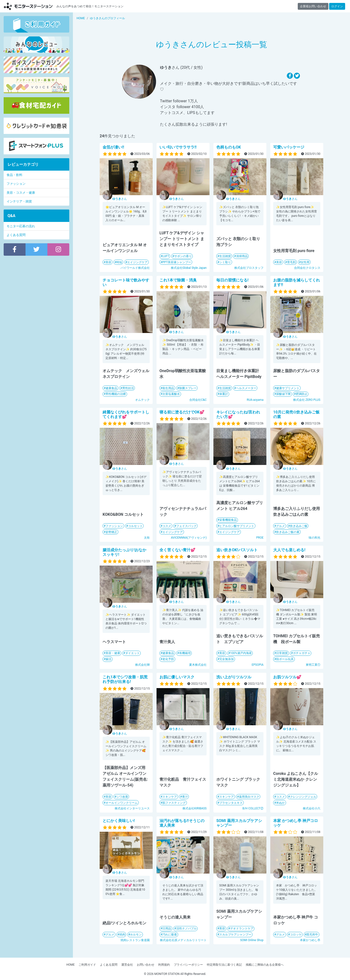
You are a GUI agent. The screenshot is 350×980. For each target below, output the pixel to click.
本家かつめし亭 (310, 940)
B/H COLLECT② (253, 808)
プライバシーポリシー (188, 965)
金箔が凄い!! (113, 147)
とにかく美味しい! (119, 821)
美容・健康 (113, 653)
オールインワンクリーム (122, 803)
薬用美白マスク (249, 797)
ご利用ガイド (87, 965)
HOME (70, 965)
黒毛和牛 (312, 935)
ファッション (114, 526)
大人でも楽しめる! (289, 550)
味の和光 (315, 538)
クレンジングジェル (303, 797)
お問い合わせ (146, 965)
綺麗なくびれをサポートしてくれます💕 (126, 414)
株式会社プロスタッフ (249, 268)
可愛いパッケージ (289, 147)
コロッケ (296, 935)
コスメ (167, 526)
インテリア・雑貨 (19, 201)
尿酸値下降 (283, 394)
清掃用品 (242, 256)
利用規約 (164, 965)
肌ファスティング (174, 803)
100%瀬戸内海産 (241, 653)
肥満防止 (302, 394)
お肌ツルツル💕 (287, 677)
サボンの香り (183, 256)
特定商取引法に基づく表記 (224, 965)
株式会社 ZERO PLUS (307, 400)
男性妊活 (128, 388)
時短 (119, 262)
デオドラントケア (242, 928)
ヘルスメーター (246, 388)
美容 (108, 262)
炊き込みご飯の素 (288, 532)
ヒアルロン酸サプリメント (237, 526)
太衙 (147, 538)
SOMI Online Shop (252, 940)
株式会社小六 (312, 808)
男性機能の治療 (116, 394)
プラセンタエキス (231, 803)
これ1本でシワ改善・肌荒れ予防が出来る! (125, 679)
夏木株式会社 (198, 665)
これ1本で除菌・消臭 (178, 280)
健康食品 (111, 388)
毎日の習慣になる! (232, 280)
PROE (260, 538)
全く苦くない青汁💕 (177, 550)
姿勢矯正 (111, 532)
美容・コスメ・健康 (21, 193)
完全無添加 (227, 659)
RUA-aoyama (255, 400)
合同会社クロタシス (307, 268)
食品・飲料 (14, 175)
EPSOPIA (258, 665)
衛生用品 (168, 388)
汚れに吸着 (170, 935)
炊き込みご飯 (299, 526)
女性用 (305, 262)
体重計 (224, 394)
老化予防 (168, 659)
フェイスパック (186, 526)
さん (120, 199)
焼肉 (122, 935)
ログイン (337, 6)
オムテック (142, 400)
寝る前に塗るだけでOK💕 (182, 412)
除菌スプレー (188, 388)
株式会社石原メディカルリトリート (183, 940)
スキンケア (170, 797)
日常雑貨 (282, 653)
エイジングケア (137, 262)
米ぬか (280, 803)
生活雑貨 (225, 256)
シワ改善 (122, 797)
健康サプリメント (288, 388)
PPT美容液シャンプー (177, 262)
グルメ (280, 526)
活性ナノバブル (186, 928)
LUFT (166, 256)
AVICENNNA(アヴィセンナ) (189, 538)
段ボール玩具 (285, 659)
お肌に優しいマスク (177, 677)
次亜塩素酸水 (171, 394)
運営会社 (127, 965)
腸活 (108, 659)
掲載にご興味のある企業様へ (265, 965)
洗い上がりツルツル (234, 677)
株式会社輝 (142, 665)
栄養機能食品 (228, 520)
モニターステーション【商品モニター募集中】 (28, 6)
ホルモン (136, 935)
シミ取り (225, 262)
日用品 (167, 928)
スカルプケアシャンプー (235, 935)
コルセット (135, 526)
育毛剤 (291, 262)
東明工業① (313, 665)
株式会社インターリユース (132, 808)
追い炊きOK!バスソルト (237, 550)
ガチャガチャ (302, 653)
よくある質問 (16, 235)
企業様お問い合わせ (313, 6)
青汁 (185, 797)
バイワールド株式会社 (135, 268)
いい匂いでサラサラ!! (178, 147)
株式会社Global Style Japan (189, 268)
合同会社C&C (198, 400)
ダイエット (132, 653)
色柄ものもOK (229, 147)
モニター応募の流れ (21, 226)
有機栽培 (185, 653)
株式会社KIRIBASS (195, 808)
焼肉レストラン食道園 (135, 940)
